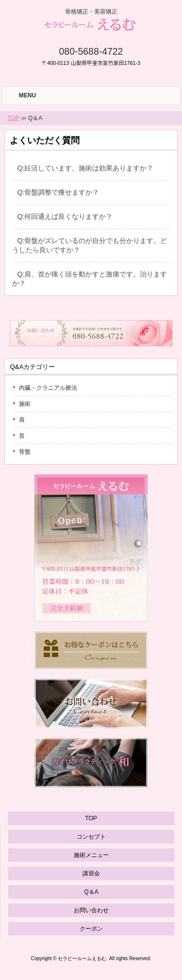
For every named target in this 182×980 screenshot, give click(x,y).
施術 (25, 404)
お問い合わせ (91, 910)
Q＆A (91, 892)
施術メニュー (91, 855)
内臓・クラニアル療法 (48, 388)
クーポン (91, 929)
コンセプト (91, 837)
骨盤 (25, 452)
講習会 (91, 873)
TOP (13, 118)
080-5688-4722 (91, 51)
